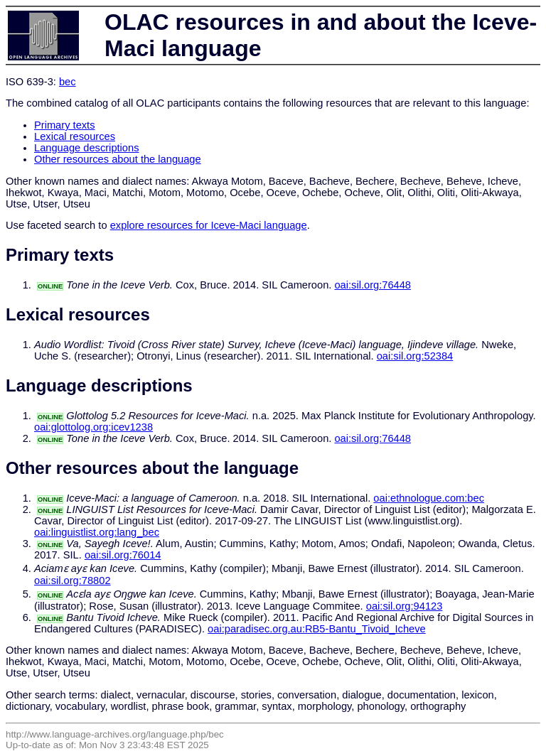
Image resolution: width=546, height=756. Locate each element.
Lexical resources (75, 136)
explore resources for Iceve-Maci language (209, 225)
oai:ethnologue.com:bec (429, 498)
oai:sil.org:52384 (415, 356)
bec (68, 82)
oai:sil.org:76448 (373, 285)
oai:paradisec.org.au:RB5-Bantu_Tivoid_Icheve (317, 629)
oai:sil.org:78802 (73, 580)
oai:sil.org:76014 (123, 555)
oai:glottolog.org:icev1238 (93, 427)
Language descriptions (87, 148)
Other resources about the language (118, 159)
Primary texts (65, 125)
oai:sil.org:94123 (405, 606)
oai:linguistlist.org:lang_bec (97, 532)
